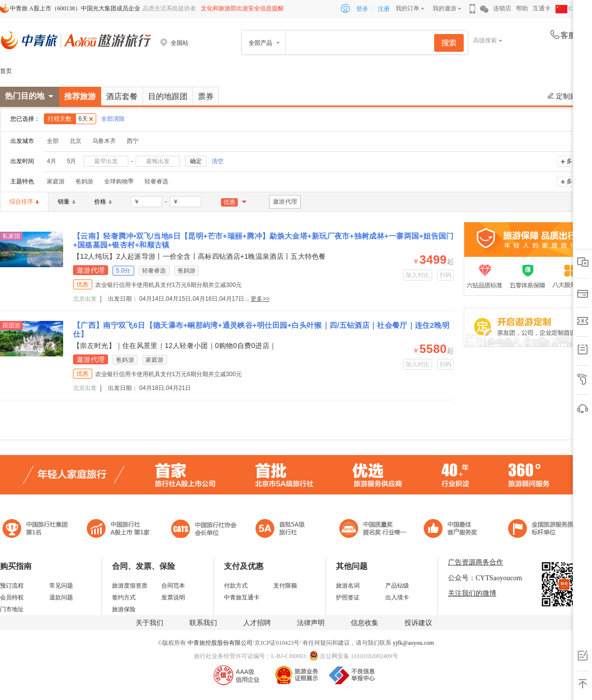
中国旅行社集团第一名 (37, 530)
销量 (67, 202)
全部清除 (113, 119)
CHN (568, 8)
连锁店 (502, 8)
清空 (218, 161)
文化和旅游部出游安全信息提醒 (242, 8)
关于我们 (149, 623)
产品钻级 (397, 586)
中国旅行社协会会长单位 (204, 530)
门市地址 (12, 609)
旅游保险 (124, 609)
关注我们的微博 (472, 593)
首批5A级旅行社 (118, 530)
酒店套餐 (122, 96)
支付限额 (285, 586)
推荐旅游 (80, 96)
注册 (384, 9)
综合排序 (24, 202)
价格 (103, 202)
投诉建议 (418, 623)
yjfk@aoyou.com (413, 643)
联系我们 (203, 623)
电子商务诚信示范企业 (284, 530)
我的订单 (407, 8)
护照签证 (348, 597)
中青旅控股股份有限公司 (220, 643)
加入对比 (418, 275)
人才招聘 (257, 623)
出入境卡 (397, 597)
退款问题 (61, 597)
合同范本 (173, 586)
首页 (6, 71)
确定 (196, 161)
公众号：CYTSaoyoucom (485, 578)
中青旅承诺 (544, 530)
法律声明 (311, 623)
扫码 (446, 275)
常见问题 (61, 586)
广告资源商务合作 (476, 562)
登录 (362, 9)
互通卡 (542, 8)
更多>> (260, 299)
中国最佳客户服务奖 (373, 530)
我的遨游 (444, 8)
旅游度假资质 (130, 586)
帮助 (522, 8)
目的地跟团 (168, 96)
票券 (206, 96)
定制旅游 (566, 96)
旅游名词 (348, 586)
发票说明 (173, 597)
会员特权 (12, 597)
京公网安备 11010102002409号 (359, 656)
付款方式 (236, 586)
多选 (572, 161)
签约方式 (124, 597)
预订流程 (12, 586)
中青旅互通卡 (242, 597)
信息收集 (365, 623)
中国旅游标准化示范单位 (453, 530)
